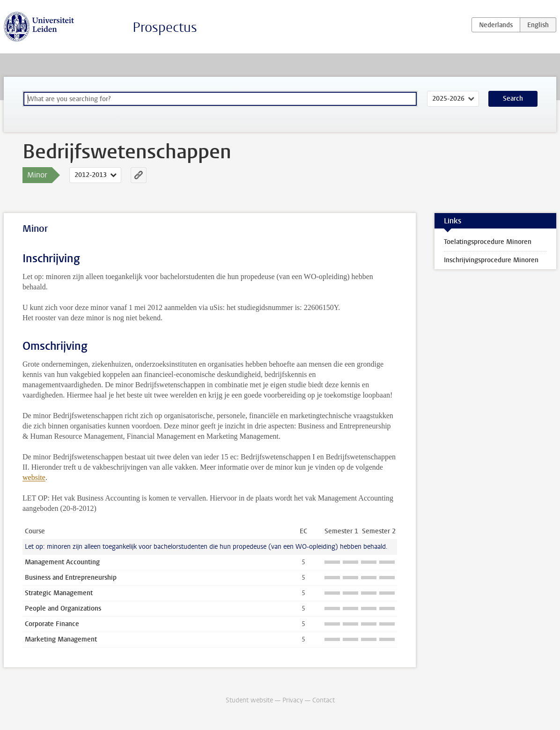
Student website (249, 700)
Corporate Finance (52, 624)
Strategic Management (59, 593)
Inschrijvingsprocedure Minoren (491, 260)
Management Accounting (62, 562)
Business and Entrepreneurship (71, 578)
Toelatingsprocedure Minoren (488, 242)
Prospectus (165, 27)
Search (513, 99)
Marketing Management (61, 639)
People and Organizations (63, 608)
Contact (324, 700)
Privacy (293, 700)
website (34, 477)
